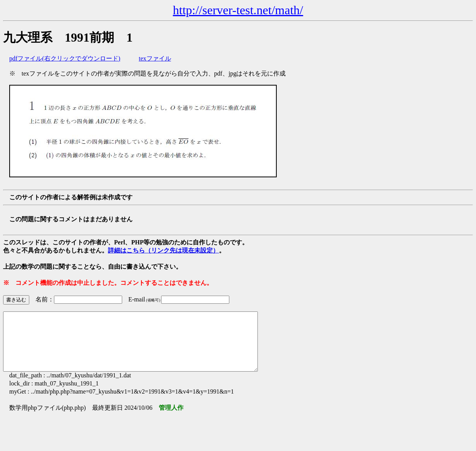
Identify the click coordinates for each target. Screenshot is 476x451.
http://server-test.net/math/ (238, 10)
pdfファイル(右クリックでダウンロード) (65, 58)
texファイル (155, 58)
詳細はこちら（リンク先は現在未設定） (163, 250)
